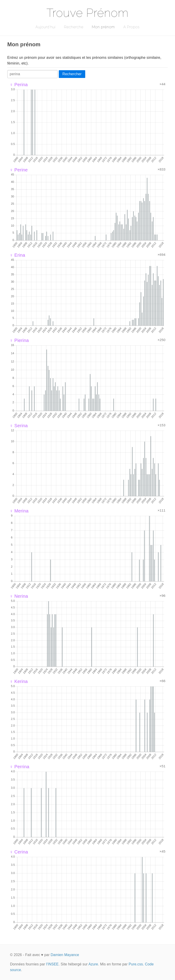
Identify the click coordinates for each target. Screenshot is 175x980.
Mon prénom (103, 27)
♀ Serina (19, 426)
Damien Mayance (65, 955)
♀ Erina (17, 255)
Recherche (74, 27)
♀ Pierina (19, 340)
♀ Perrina (19, 767)
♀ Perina (19, 85)
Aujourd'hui (45, 27)
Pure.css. (136, 964)
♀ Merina (19, 511)
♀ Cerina (19, 852)
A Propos (131, 27)
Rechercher (72, 74)
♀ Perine (19, 170)
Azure (93, 964)
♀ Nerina (19, 596)
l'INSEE (52, 964)
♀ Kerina (19, 681)
